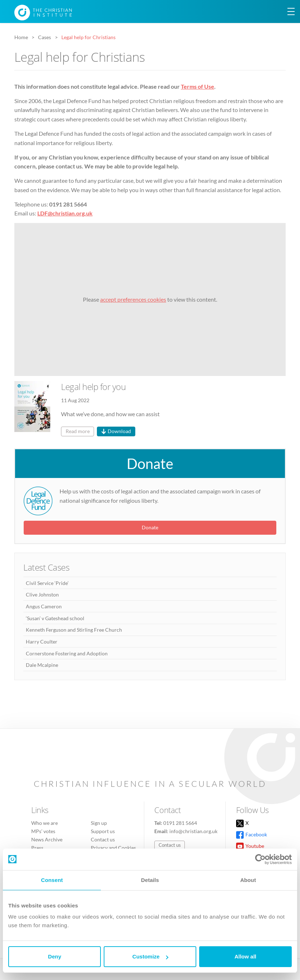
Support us (103, 831)
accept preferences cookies (133, 299)
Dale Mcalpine (42, 665)
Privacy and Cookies (113, 848)
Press (37, 848)
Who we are (44, 823)
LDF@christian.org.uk (65, 213)
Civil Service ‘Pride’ (47, 583)
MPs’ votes (43, 831)
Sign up (99, 823)
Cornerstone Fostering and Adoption (67, 653)
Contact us (103, 839)
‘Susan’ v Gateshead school (55, 618)
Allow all (245, 956)
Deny (55, 956)
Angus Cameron (44, 606)
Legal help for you (93, 387)
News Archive (47, 839)
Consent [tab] (52, 880)
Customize (150, 956)
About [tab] (248, 880)
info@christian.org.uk (193, 831)
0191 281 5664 (180, 823)
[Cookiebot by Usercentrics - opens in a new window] (260, 859)
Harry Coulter (42, 642)
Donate (150, 464)
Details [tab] (150, 880)
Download (119, 431)
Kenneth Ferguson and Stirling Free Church (74, 630)
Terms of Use (198, 86)
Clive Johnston (42, 594)
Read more (78, 431)
